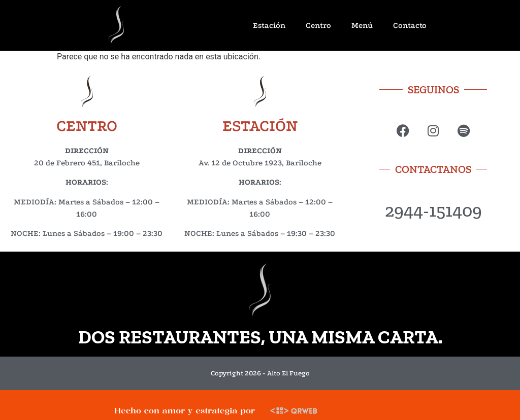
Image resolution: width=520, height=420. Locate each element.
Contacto (410, 25)
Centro (318, 25)
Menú (362, 25)
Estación (269, 25)
